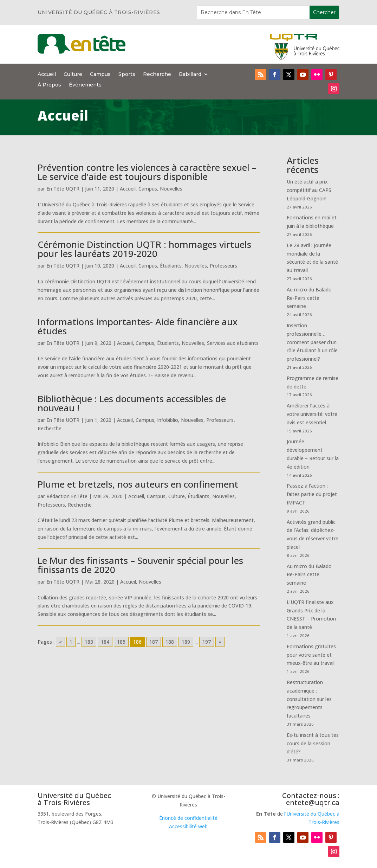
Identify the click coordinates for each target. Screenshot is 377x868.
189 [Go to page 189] (186, 642)
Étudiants (171, 266)
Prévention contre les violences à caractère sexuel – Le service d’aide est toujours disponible (147, 172)
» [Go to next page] (220, 642)
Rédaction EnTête (67, 496)
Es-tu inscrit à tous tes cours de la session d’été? (313, 743)
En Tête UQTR (63, 189)
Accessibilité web (188, 826)
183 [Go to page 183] (89, 642)
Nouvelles (171, 189)
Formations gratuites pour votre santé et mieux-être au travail (311, 655)
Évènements (85, 85)
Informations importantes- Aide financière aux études (138, 326)
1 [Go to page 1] (71, 642)
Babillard (190, 75)
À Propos (49, 85)
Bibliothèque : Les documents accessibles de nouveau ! (132, 403)
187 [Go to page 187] (154, 642)
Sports (127, 75)
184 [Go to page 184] (105, 642)
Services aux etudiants (233, 343)
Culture (73, 75)
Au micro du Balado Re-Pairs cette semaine (309, 298)
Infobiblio (168, 420)
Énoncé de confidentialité (188, 818)
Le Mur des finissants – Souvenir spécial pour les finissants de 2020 (140, 565)
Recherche (157, 75)
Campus (100, 75)
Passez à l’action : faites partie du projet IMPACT (312, 494)
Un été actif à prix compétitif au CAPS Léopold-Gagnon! (309, 190)
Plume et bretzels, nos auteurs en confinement (138, 484)
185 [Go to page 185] (121, 642)
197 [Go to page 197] (207, 642)
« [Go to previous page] (60, 642)
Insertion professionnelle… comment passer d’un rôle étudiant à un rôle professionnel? (312, 342)
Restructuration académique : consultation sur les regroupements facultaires (309, 699)
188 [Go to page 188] (170, 642)
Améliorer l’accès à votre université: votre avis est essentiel (312, 414)
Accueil (47, 75)
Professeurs (223, 266)
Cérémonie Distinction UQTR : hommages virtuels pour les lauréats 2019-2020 (144, 249)
